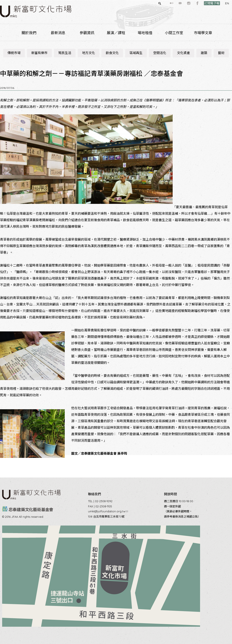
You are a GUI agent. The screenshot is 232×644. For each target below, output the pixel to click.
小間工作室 (174, 33)
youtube (172, 3)
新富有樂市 (39, 53)
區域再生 (136, 53)
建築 (204, 53)
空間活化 (160, 53)
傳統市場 (14, 53)
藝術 (221, 53)
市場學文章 (203, 33)
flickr (164, 3)
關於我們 (29, 33)
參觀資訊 (87, 33)
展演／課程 (116, 33)
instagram (181, 3)
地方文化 (88, 53)
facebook (190, 3)
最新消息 (58, 33)
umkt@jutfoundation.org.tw (108, 511)
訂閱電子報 (204, 3)
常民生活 (65, 53)
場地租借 (145, 33)
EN (219, 3)
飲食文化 (112, 53)
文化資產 (183, 53)
